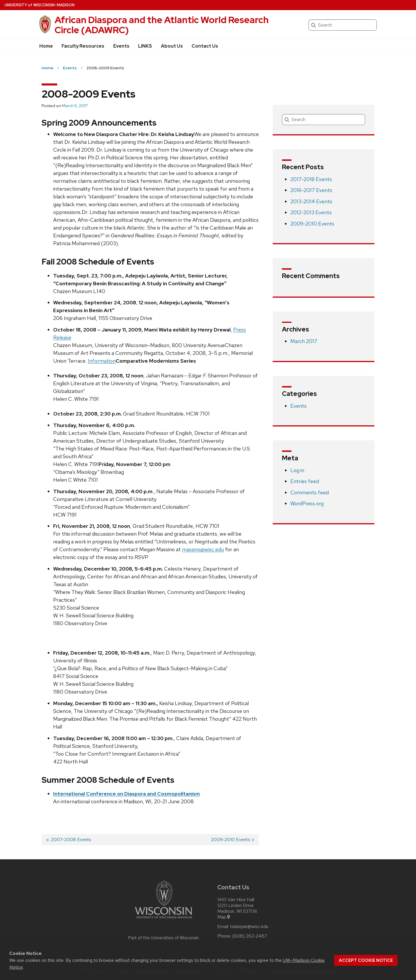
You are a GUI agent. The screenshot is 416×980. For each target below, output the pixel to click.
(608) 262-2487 (250, 936)
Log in (297, 470)
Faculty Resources (83, 46)
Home (46, 46)
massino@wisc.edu (203, 549)
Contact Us (205, 46)
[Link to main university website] (164, 920)
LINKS (145, 46)
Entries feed (305, 481)
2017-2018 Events (311, 179)
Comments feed (310, 492)
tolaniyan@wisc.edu (249, 927)
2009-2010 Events (312, 224)
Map (224, 917)
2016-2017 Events (311, 190)
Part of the (164, 938)
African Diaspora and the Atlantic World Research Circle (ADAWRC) (162, 25)
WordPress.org (307, 503)
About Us (172, 46)
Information (102, 361)
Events (121, 46)
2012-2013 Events (311, 212)
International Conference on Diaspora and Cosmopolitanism (127, 794)
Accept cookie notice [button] (366, 960)
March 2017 (304, 341)
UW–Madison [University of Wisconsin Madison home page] (40, 5)
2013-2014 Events (311, 201)
